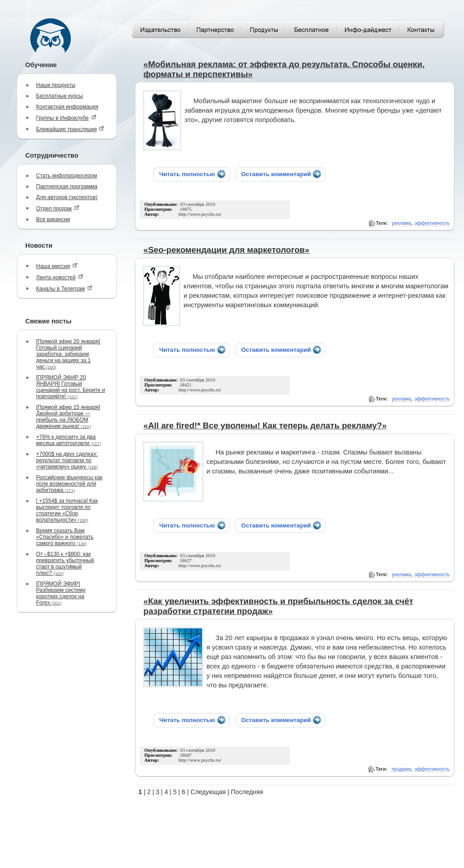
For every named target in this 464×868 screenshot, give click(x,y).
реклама (401, 223)
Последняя (247, 792)
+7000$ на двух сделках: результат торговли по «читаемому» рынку (67, 460)
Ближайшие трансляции (70, 129)
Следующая (208, 792)
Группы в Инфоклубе (66, 118)
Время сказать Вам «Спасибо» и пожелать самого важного (65, 537)
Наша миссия (57, 266)
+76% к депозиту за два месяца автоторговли (69, 440)
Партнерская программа (67, 186)
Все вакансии (53, 219)
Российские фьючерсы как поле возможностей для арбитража (69, 484)
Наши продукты (56, 85)
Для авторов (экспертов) (67, 197)
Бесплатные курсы (60, 96)
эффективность (432, 223)
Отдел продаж (58, 208)
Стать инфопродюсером (67, 176)
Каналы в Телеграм (64, 289)
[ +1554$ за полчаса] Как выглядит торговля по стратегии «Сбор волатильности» (67, 510)
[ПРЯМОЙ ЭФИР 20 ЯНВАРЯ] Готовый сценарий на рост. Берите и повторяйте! (71, 387)
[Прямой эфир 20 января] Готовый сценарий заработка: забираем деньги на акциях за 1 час (68, 354)
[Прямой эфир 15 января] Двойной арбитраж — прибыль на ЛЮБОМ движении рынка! (68, 417)
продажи (401, 769)
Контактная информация (67, 107)
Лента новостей (60, 277)
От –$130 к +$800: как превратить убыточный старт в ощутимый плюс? (65, 564)
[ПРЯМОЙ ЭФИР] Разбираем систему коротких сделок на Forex (61, 593)
